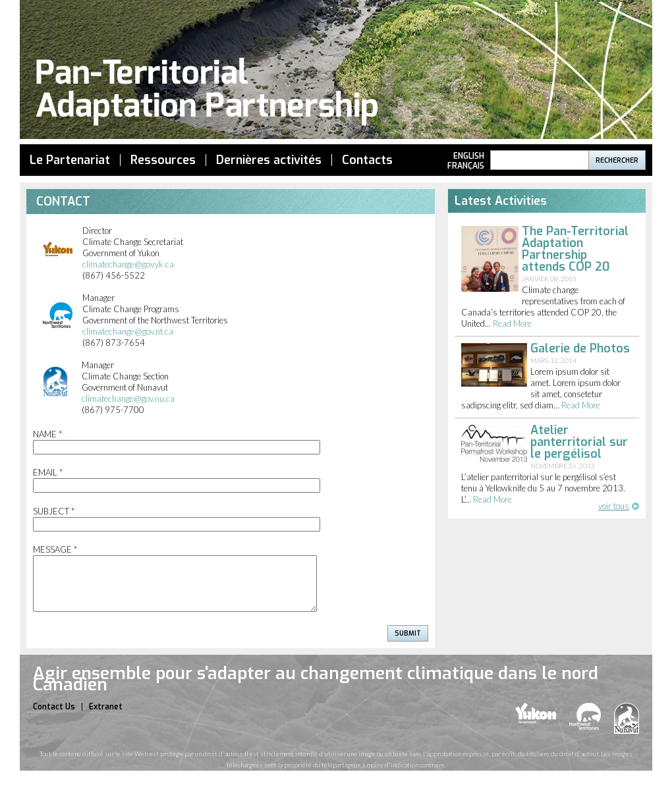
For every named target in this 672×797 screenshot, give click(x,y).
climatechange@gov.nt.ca (128, 331)
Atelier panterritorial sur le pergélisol (579, 442)
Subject (54, 511)
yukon (536, 713)
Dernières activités (269, 160)
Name (47, 434)
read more (512, 323)
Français (466, 166)
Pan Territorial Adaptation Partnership (336, 71)
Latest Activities (501, 201)
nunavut (627, 718)
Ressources (163, 160)
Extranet (106, 707)
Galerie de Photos (580, 348)
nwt (585, 716)
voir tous (614, 506)
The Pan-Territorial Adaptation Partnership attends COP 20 (575, 249)
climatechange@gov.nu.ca (128, 398)
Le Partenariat (70, 160)
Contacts (367, 160)
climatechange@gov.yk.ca (128, 264)
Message (55, 549)
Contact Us (54, 707)
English (469, 156)
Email (48, 472)
